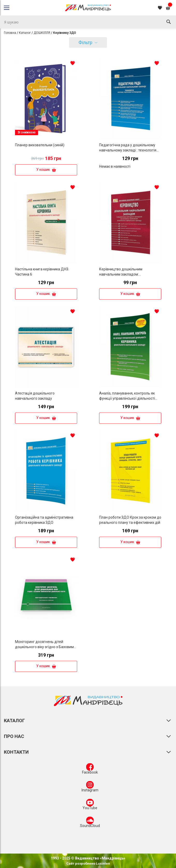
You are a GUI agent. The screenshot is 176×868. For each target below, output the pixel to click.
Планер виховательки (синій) (40, 145)
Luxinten (103, 863)
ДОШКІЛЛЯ (42, 33)
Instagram (90, 787)
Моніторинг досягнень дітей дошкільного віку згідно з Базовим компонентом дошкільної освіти (44, 647)
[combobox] (88, 22)
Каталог (25, 33)
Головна (10, 33)
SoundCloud (90, 823)
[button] (73, 63)
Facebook (90, 770)
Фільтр (85, 42)
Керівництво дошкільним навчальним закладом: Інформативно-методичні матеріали (130, 274)
